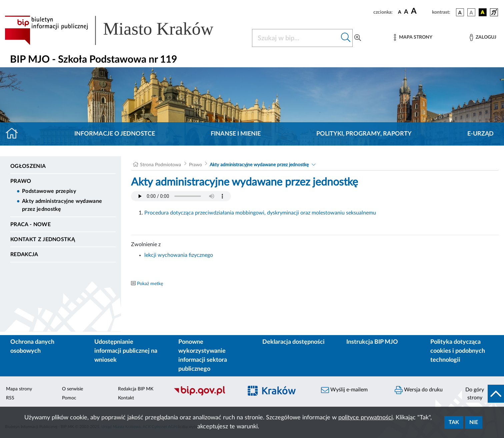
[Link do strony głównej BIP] (119, 30)
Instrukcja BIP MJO (372, 342)
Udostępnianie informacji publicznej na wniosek (126, 351)
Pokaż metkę (150, 284)
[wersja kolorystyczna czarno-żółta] (483, 12)
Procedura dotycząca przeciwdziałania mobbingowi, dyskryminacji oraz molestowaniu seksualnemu (260, 213)
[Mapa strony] (413, 37)
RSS (10, 398)
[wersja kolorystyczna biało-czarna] (471, 12)
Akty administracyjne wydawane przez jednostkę (62, 205)
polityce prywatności (365, 418)
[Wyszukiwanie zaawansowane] (358, 38)
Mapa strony (19, 389)
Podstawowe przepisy (49, 191)
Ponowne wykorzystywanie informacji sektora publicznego (203, 356)
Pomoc (69, 398)
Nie (474, 422)
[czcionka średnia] (406, 12)
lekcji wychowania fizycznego (179, 255)
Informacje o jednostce (115, 134)
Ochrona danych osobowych (32, 347)
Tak (454, 422)
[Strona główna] (14, 134)
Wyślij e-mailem (344, 390)
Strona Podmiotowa (160, 165)
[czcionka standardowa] (400, 12)
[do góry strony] (483, 394)
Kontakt (126, 398)
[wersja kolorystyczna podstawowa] (460, 12)
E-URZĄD (480, 134)
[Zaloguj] (483, 37)
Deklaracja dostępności (293, 342)
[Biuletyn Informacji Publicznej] (205, 395)
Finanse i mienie (236, 134)
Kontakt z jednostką (43, 239)
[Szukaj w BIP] (296, 38)
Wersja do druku (419, 390)
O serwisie (72, 389)
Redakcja (24, 254)
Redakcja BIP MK (136, 389)
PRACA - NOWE (30, 224)
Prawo (21, 181)
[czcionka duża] (420, 11)
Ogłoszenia (28, 166)
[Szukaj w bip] (346, 38)
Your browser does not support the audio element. (181, 196)
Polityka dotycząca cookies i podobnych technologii (458, 351)
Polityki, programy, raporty (364, 134)
